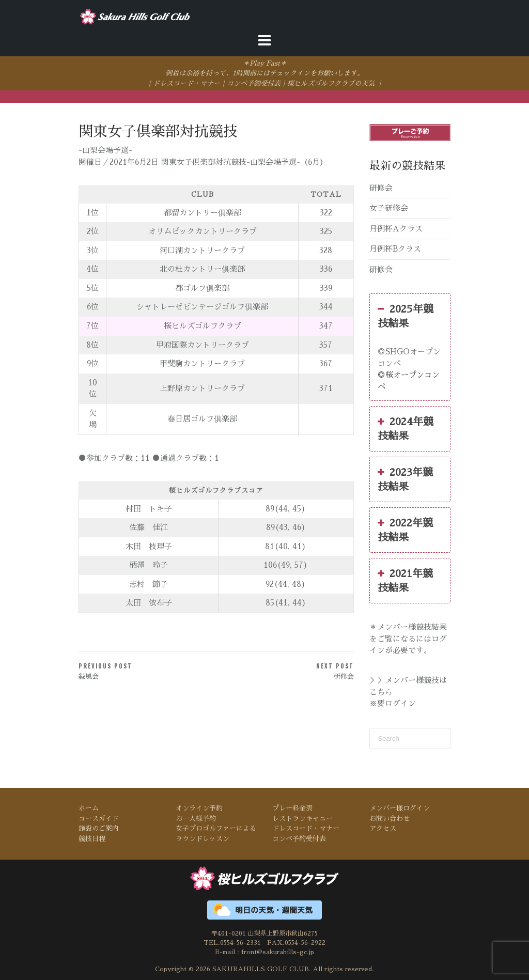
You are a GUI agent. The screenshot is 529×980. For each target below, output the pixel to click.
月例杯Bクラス (395, 249)
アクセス (383, 828)
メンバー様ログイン (400, 808)
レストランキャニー (302, 819)
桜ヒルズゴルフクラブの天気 (331, 83)
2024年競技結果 (406, 428)
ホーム (89, 808)
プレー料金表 (292, 808)
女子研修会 (389, 208)
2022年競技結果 (405, 529)
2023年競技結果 (405, 478)
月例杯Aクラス (396, 229)
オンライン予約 (199, 808)
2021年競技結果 (405, 580)
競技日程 (92, 839)
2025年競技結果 (406, 315)
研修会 (381, 188)
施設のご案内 (99, 828)
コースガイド (99, 819)
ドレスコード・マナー (186, 83)
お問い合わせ (390, 819)
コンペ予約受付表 (254, 83)
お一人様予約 (196, 819)
